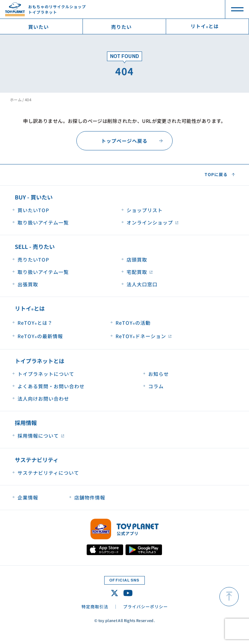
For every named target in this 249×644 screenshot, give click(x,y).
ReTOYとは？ (35, 323)
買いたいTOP (33, 210)
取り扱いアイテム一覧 (43, 222)
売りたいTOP (33, 260)
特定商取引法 (95, 606)
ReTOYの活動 (133, 323)
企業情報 (28, 497)
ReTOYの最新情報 (40, 337)
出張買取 (28, 284)
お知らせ (159, 374)
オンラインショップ (150, 222)
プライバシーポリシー (145, 606)
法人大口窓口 (142, 284)
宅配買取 (137, 272)
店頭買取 (137, 260)
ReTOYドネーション (141, 337)
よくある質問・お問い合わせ (51, 386)
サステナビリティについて (48, 473)
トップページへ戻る (124, 141)
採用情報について (38, 436)
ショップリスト (145, 210)
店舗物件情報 (90, 497)
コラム (156, 386)
